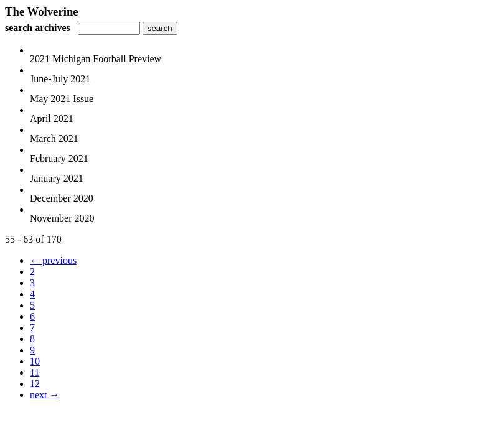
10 (35, 361)
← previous (53, 260)
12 (35, 384)
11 (35, 372)
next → (45, 395)
